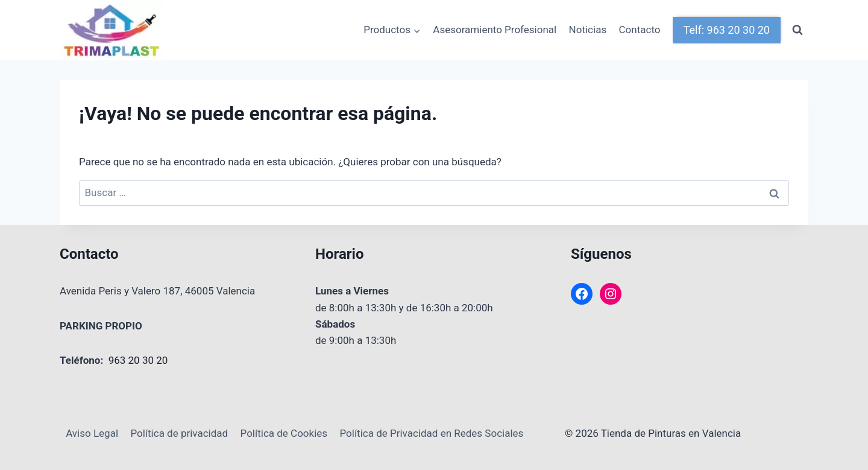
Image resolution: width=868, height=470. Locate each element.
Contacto (640, 30)
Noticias (588, 30)
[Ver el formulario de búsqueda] (797, 30)
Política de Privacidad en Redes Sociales (431, 433)
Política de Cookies (284, 433)
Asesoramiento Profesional (495, 30)
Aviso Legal (92, 433)
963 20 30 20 (138, 360)
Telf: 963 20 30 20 (727, 30)
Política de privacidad (179, 433)
